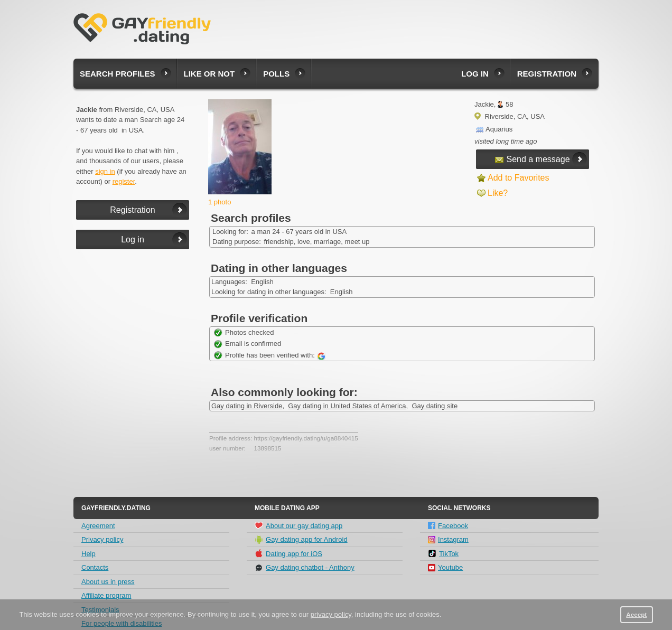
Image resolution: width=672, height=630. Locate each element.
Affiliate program (106, 595)
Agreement (98, 526)
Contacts (95, 567)
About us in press (108, 582)
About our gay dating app (298, 525)
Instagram (448, 539)
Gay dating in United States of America (347, 406)
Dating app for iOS (288, 553)
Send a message (532, 159)
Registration (547, 74)
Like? (498, 193)
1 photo (220, 202)
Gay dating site (435, 406)
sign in (105, 171)
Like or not (209, 74)
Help (88, 554)
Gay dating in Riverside (247, 406)
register (124, 181)
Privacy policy (102, 539)
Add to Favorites (519, 178)
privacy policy (331, 614)
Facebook (448, 526)
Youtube (445, 567)
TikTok (443, 553)
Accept (636, 614)
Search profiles (118, 74)
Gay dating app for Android (301, 540)
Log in (475, 74)
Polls (276, 74)
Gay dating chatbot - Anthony (305, 568)
